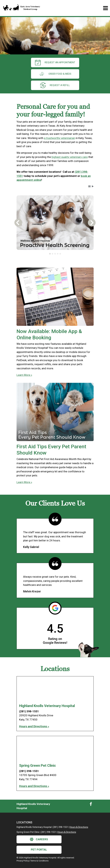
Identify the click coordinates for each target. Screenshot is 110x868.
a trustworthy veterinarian (59, 138)
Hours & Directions (79, 827)
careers (39, 839)
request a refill (55, 85)
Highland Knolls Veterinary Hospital (47, 706)
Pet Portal (39, 850)
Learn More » (24, 375)
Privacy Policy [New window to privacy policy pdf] (23, 861)
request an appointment (55, 63)
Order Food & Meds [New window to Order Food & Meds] (55, 74)
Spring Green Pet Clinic (37, 766)
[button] (89, 186)
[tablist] (55, 254)
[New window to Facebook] (91, 805)
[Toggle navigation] (105, 8)
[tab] (50, 254)
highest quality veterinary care (70, 157)
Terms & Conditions (39, 861)
